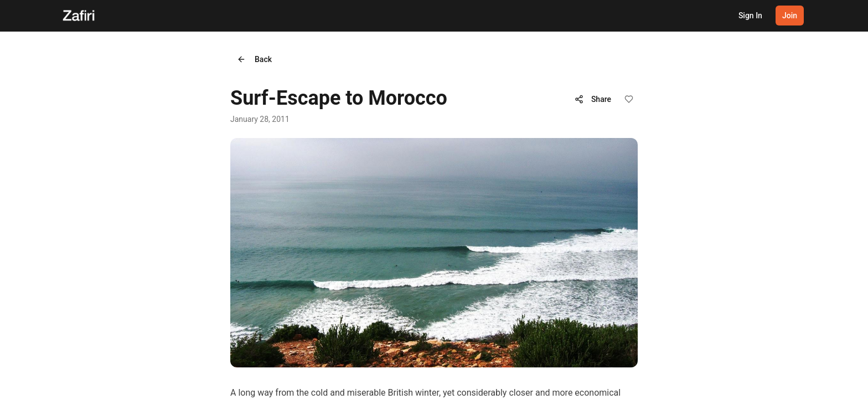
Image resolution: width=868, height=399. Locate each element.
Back (254, 59)
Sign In (750, 16)
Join (790, 16)
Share (593, 99)
